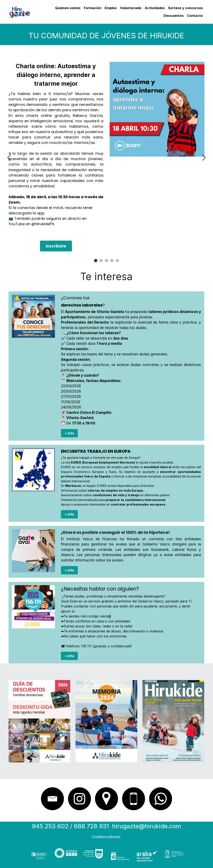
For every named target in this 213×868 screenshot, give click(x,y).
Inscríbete (56, 246)
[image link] (19, 12)
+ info (69, 433)
